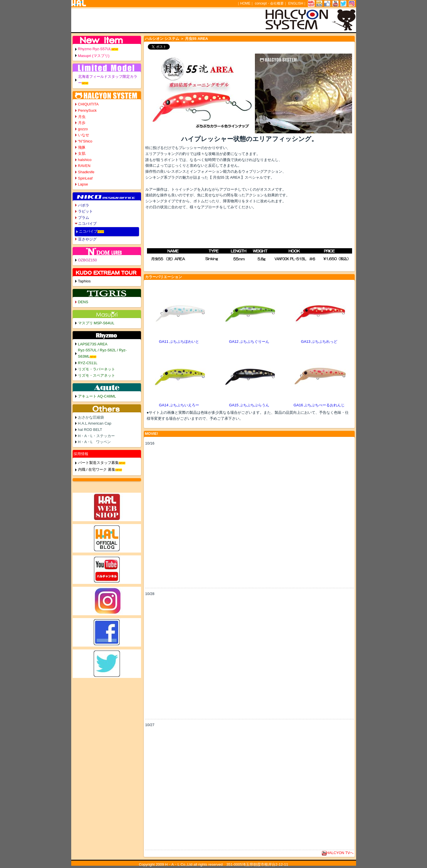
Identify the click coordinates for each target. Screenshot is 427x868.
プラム (84, 218)
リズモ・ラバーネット (97, 369)
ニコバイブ (87, 224)
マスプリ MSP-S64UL (96, 323)
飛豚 (82, 147)
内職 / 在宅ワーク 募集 (97, 469)
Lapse (83, 184)
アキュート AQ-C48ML (97, 396)
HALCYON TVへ (338, 853)
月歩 (82, 123)
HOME (245, 3)
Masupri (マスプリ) (94, 56)
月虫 (82, 117)
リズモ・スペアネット (97, 375)
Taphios (84, 281)
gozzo (83, 129)
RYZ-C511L (88, 363)
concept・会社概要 (269, 3)
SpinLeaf (85, 178)
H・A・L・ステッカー (96, 436)
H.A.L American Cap (95, 423)
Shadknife (86, 172)
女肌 (82, 153)
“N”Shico (85, 141)
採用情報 (81, 454)
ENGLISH (296, 3)
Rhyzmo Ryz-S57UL (95, 49)
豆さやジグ (87, 239)
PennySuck (87, 110)
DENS (83, 302)
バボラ (84, 205)
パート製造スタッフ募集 (98, 463)
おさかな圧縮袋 (91, 417)
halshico (85, 160)
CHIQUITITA (88, 104)
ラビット (85, 211)
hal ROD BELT (90, 430)
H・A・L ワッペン (95, 442)
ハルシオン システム (162, 39)
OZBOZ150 (87, 260)
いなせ (84, 135)
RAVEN (84, 166)
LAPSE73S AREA (93, 344)
